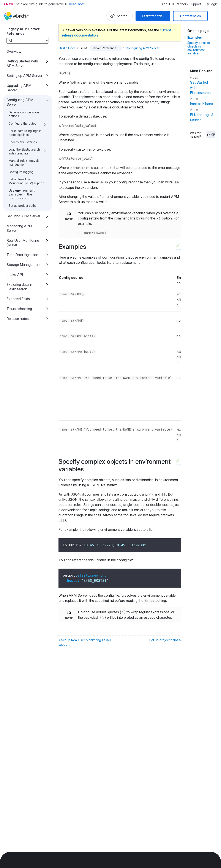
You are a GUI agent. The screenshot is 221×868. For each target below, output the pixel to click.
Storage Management (23, 265)
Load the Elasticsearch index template (24, 151)
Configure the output (23, 124)
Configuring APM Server (20, 102)
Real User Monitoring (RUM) (23, 243)
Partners (182, 4)
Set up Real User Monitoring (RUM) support (27, 181)
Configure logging (21, 172)
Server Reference (104, 48)
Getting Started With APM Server (22, 63)
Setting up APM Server (24, 76)
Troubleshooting (19, 309)
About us (168, 4)
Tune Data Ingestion (22, 255)
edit (178, 250)
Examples (195, 38)
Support (195, 4)
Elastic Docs (67, 48)
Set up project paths (23, 206)
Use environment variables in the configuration (22, 194)
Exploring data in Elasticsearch (19, 287)
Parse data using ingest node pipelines (25, 133)
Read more (77, 4)
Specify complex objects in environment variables (199, 48)
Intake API (15, 275)
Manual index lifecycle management (24, 163)
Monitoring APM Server (19, 228)
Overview (14, 51)
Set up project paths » (165, 640)
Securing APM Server (23, 216)
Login (212, 4)
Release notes (18, 319)
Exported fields (18, 299)
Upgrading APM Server (19, 88)
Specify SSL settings (23, 142)
